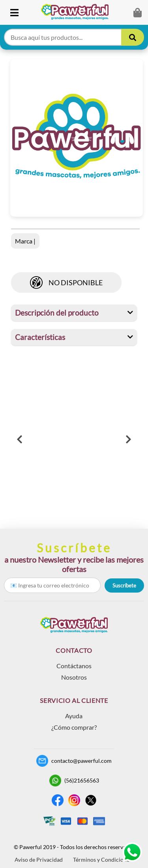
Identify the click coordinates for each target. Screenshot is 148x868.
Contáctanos (74, 666)
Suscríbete (124, 585)
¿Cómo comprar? (74, 727)
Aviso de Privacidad (39, 860)
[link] (78, 12)
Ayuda (74, 716)
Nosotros (74, 677)
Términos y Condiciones (102, 860)
